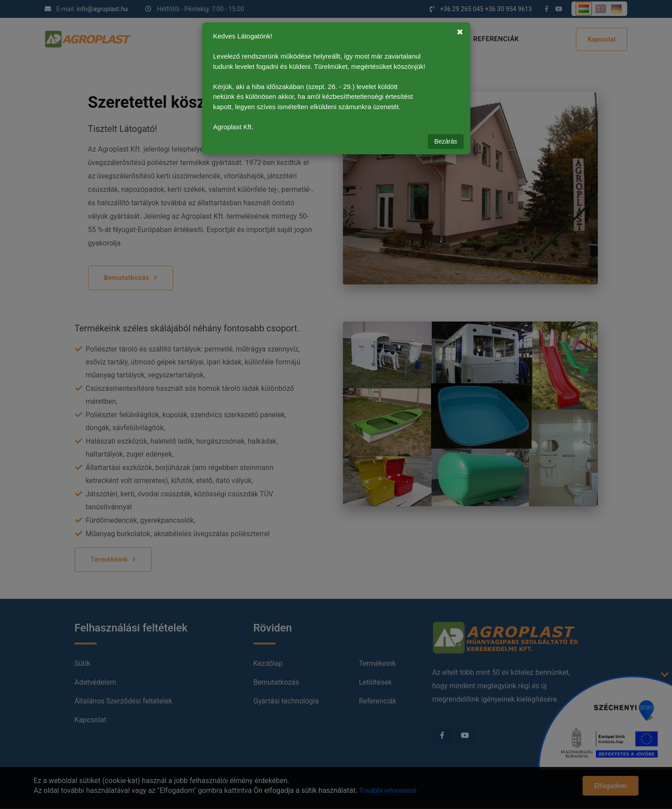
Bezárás (446, 141)
